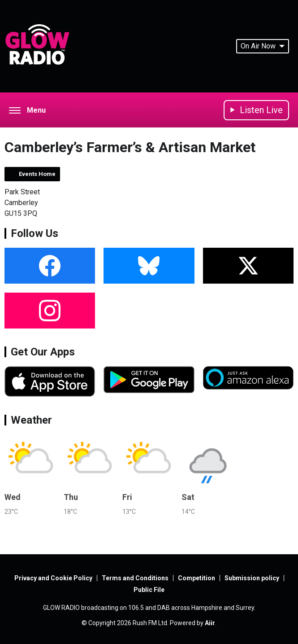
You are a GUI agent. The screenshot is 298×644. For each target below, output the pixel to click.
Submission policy (252, 578)
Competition (197, 578)
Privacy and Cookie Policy (53, 578)
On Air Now (263, 46)
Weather (31, 420)
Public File (149, 590)
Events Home (37, 174)
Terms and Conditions (135, 578)
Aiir (210, 623)
